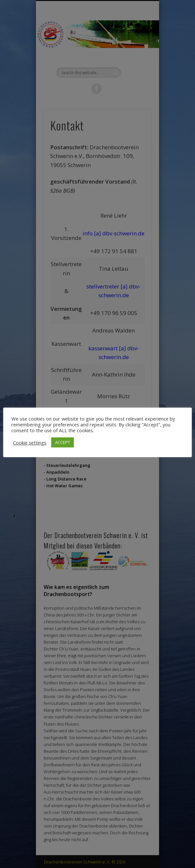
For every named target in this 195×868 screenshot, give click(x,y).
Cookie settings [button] (30, 443)
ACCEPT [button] (63, 442)
